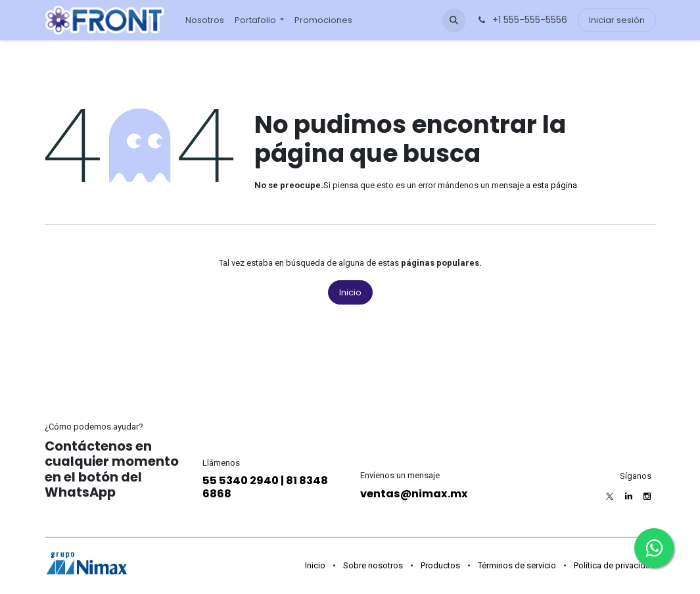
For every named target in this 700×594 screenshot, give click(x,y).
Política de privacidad (615, 565)
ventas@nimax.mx (414, 494)
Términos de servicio (517, 565)
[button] (454, 20)
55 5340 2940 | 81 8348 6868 (265, 487)
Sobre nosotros (373, 565)
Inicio (350, 292)
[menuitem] (205, 20)
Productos (440, 565)
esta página (555, 185)
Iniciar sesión (617, 20)
